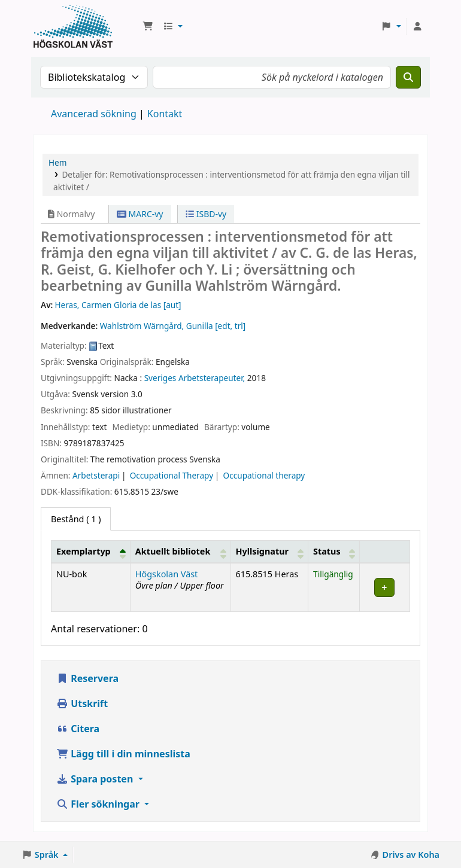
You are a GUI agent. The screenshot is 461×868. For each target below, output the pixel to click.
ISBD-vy (206, 214)
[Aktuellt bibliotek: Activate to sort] (180, 552)
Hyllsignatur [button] (262, 551)
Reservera (87, 678)
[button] (148, 26)
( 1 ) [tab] (76, 519)
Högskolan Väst (166, 574)
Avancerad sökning (94, 114)
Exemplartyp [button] (84, 551)
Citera (78, 729)
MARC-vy (140, 214)
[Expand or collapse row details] (385, 587)
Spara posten (96, 779)
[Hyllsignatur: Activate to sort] (269, 552)
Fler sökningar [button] (99, 804)
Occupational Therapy (172, 475)
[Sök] (408, 77)
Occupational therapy (264, 475)
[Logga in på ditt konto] (417, 26)
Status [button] (327, 551)
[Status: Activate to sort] (334, 552)
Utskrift (82, 703)
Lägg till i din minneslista (123, 754)
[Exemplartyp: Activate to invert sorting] (91, 552)
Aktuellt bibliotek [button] (173, 551)
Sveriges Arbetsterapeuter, (195, 378)
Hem (57, 162)
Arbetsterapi (96, 475)
